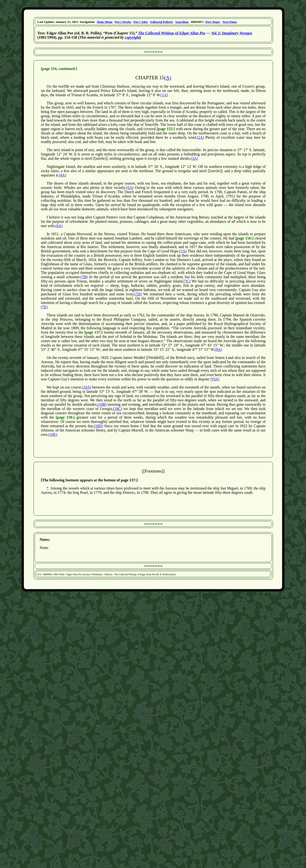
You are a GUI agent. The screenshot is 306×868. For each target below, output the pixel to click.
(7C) (187, 281)
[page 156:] (244, 238)
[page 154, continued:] (59, 69)
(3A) (194, 158)
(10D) (98, 426)
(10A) (87, 387)
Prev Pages (213, 22)
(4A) (63, 175)
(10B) (102, 404)
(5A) (130, 188)
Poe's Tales (141, 22)
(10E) (53, 434)
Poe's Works (123, 22)
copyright (132, 37)
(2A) (200, 137)
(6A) (59, 226)
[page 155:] (166, 129)
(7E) (44, 307)
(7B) (84, 277)
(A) (168, 77)
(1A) (164, 95)
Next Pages (230, 22)
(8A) (218, 349)
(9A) (216, 379)
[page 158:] (65, 417)
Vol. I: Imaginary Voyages (232, 33)
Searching (182, 22)
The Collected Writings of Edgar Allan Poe (172, 33)
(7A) (183, 251)
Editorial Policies (162, 22)
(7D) (138, 294)
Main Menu (105, 22)
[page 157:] (94, 332)
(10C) (117, 409)
